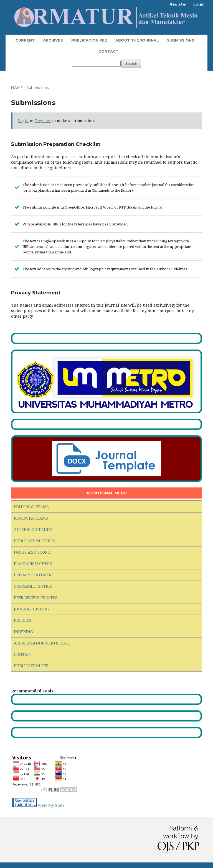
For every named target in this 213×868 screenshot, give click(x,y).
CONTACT (23, 654)
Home (17, 88)
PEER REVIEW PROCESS (36, 598)
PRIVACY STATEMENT (34, 575)
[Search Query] (96, 64)
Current (25, 40)
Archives (53, 40)
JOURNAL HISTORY (32, 609)
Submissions (181, 40)
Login (199, 4)
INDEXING (23, 632)
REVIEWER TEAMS (31, 518)
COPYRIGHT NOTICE (33, 586)
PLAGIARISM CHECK (33, 563)
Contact (108, 51)
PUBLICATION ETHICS (35, 541)
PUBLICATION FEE (31, 666)
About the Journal (137, 40)
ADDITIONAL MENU (106, 493)
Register (178, 4)
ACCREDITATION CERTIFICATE (42, 643)
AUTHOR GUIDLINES (33, 529)
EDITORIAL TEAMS (31, 507)
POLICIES (22, 620)
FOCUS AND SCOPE (32, 552)
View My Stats (51, 805)
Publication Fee (89, 40)
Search (131, 64)
